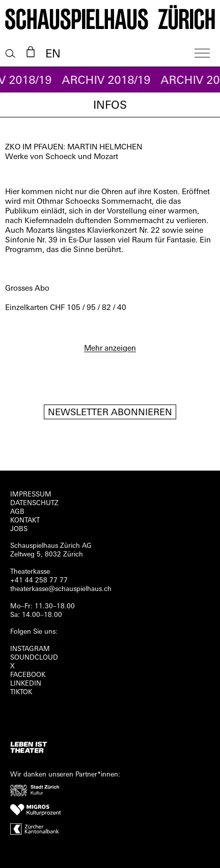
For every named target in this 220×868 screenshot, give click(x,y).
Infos (110, 106)
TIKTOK (21, 692)
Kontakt (25, 521)
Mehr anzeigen (110, 349)
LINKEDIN (26, 684)
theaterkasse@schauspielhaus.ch (61, 589)
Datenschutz (34, 503)
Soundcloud (34, 658)
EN (53, 55)
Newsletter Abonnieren (110, 413)
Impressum (31, 495)
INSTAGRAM (30, 649)
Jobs (19, 529)
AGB (17, 512)
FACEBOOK (28, 675)
